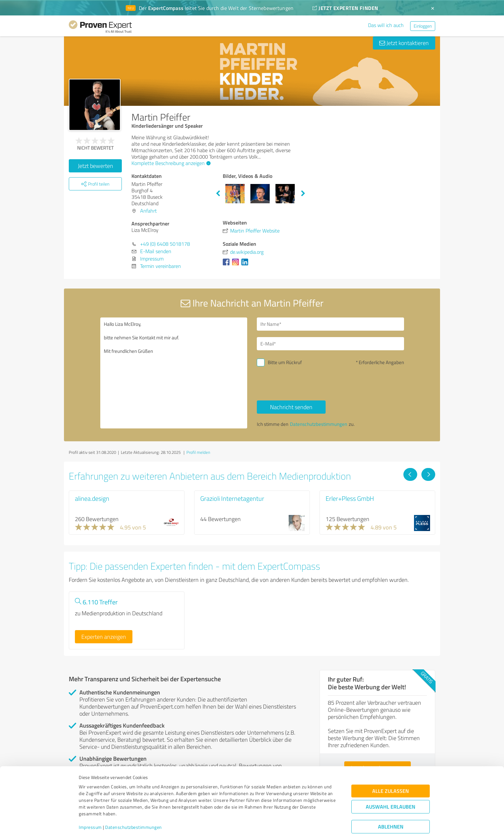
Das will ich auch (386, 25)
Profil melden (198, 452)
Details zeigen (297, 823)
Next (303, 194)
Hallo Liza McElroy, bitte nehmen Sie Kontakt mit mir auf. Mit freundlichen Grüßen (174, 373)
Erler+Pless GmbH (350, 498)
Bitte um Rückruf (285, 362)
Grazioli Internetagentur (232, 498)
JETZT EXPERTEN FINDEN (345, 8)
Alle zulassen (391, 769)
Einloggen (423, 26)
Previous (218, 194)
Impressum (90, 805)
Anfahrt (148, 211)
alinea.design (92, 498)
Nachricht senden (291, 407)
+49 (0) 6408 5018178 (165, 244)
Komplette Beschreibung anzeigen (170, 163)
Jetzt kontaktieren (404, 43)
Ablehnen (391, 804)
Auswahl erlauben (391, 784)
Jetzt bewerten (95, 166)
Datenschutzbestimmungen (134, 805)
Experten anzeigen (104, 637)
